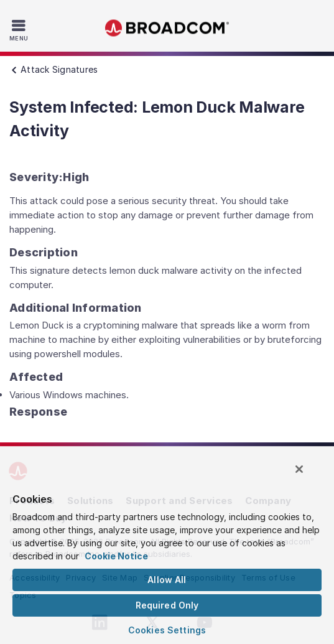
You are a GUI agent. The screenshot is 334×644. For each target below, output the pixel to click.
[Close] (299, 469)
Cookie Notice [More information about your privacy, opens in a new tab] (116, 556)
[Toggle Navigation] (20, 30)
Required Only (167, 605)
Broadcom (167, 28)
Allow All (167, 580)
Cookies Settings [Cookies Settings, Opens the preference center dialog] (167, 630)
